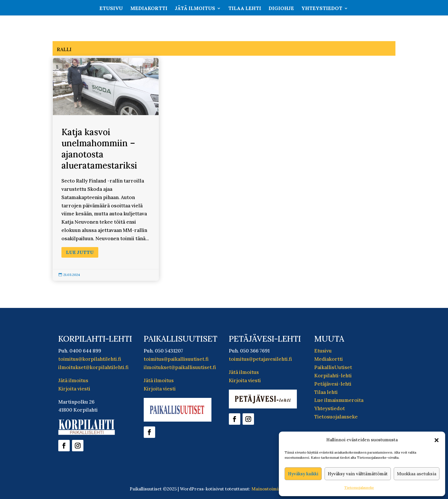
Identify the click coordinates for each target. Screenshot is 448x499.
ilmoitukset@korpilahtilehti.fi (93, 367)
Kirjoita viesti (74, 389)
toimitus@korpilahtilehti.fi (90, 359)
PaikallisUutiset (333, 367)
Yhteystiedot (322, 9)
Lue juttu (80, 252)
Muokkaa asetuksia (417, 474)
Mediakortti (149, 9)
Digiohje (281, 9)
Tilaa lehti (245, 9)
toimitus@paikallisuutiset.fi (176, 359)
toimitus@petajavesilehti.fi (260, 359)
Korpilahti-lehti (333, 376)
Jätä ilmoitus (195, 9)
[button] (437, 440)
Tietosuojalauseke (359, 487)
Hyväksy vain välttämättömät (358, 474)
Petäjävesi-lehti (333, 384)
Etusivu (111, 9)
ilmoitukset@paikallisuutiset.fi (180, 367)
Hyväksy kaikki (303, 474)
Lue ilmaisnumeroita (339, 400)
